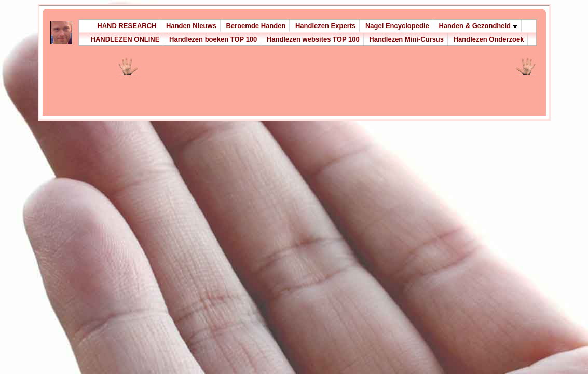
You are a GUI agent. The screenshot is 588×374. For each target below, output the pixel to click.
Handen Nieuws (191, 26)
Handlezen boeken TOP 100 (213, 39)
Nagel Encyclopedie (397, 26)
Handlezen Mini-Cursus (406, 39)
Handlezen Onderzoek (489, 39)
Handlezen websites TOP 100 (313, 39)
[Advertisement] (263, 89)
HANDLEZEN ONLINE (125, 39)
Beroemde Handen (256, 26)
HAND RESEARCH (127, 26)
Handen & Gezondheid (478, 26)
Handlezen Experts (325, 26)
